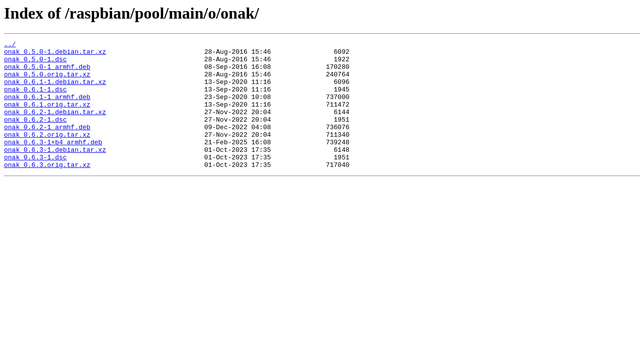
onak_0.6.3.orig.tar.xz (47, 190)
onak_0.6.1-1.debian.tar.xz (55, 90)
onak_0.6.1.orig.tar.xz (47, 118)
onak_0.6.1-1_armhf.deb (47, 109)
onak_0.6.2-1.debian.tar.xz (55, 127)
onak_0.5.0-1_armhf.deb (47, 72)
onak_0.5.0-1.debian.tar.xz (55, 54)
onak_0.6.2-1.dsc (35, 136)
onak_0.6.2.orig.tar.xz (47, 154)
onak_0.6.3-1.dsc (35, 181)
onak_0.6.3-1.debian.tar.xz (55, 172)
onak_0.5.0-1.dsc (35, 63)
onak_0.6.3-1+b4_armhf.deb (53, 163)
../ (10, 45)
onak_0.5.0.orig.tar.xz (47, 81)
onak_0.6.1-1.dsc (35, 100)
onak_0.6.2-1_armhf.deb (47, 145)
